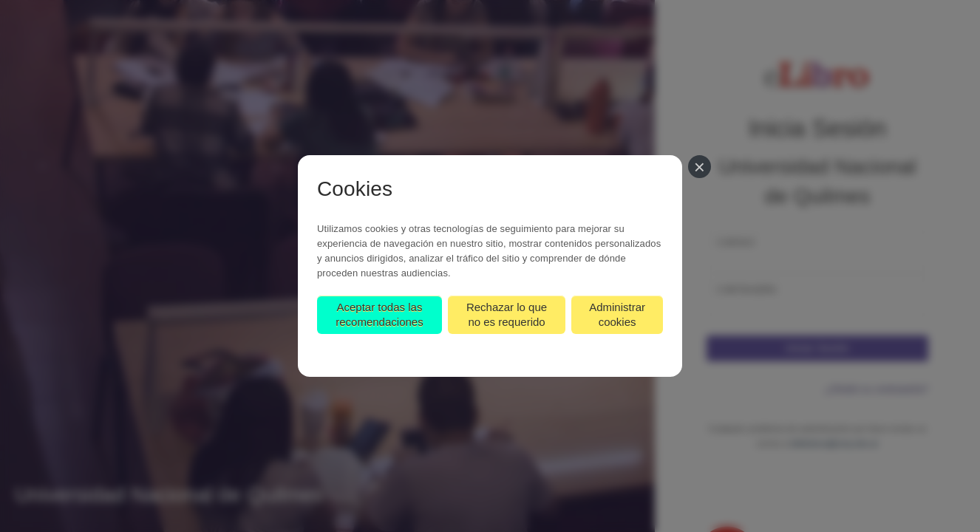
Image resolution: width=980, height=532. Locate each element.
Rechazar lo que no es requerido (507, 314)
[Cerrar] (700, 167)
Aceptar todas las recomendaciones (379, 314)
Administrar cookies (617, 314)
